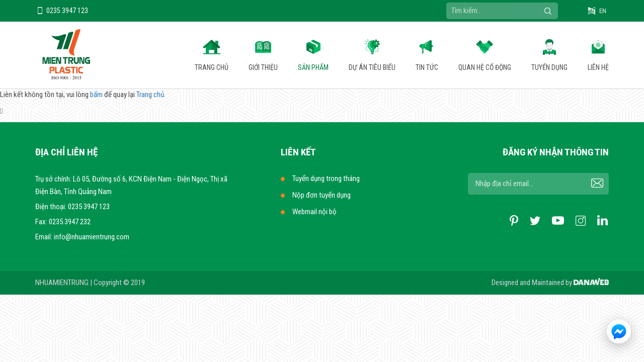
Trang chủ (212, 67)
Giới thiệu (263, 67)
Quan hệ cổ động (485, 67)
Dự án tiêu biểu (372, 67)
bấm (96, 95)
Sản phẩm (313, 67)
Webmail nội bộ (314, 212)
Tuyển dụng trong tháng (326, 178)
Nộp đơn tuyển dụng (321, 195)
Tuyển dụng (549, 67)
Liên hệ (598, 67)
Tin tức (427, 67)
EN (603, 11)
